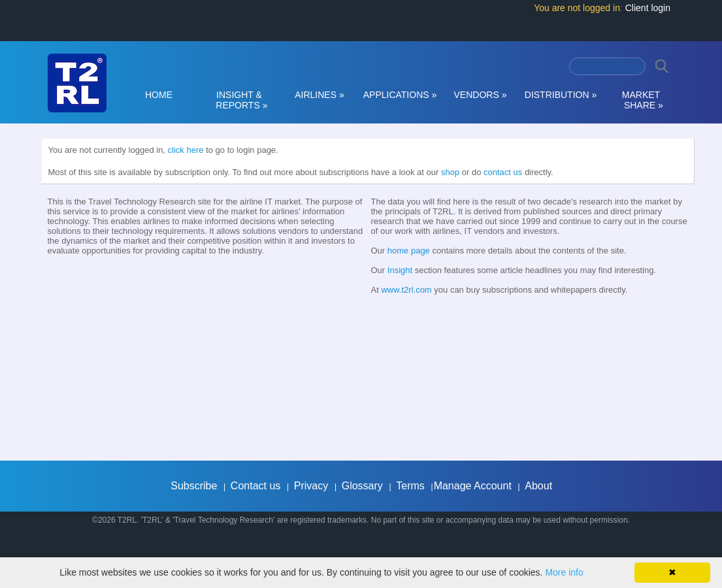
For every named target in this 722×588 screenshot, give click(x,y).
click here (186, 150)
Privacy (311, 486)
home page (409, 251)
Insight (400, 270)
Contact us (255, 486)
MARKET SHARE (641, 100)
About (538, 486)
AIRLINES (320, 95)
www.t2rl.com (406, 290)
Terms (410, 486)
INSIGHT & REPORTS (239, 100)
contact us (503, 172)
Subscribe (194, 486)
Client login (648, 8)
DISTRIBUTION (561, 95)
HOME (159, 95)
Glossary (362, 486)
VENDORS (481, 95)
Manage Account (473, 486)
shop (450, 172)
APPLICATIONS (400, 95)
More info (564, 572)
